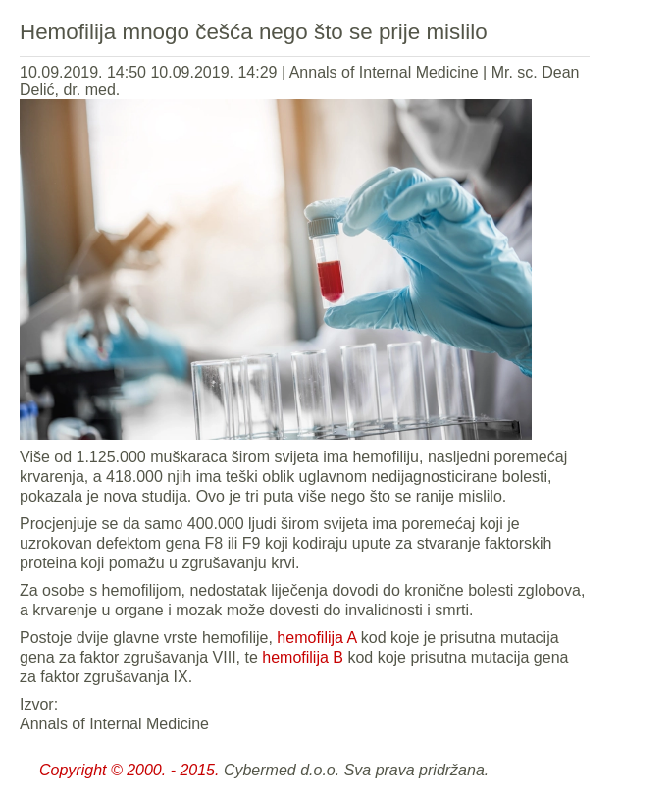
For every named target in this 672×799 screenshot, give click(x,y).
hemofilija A (316, 638)
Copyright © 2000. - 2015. (129, 770)
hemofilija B (303, 657)
